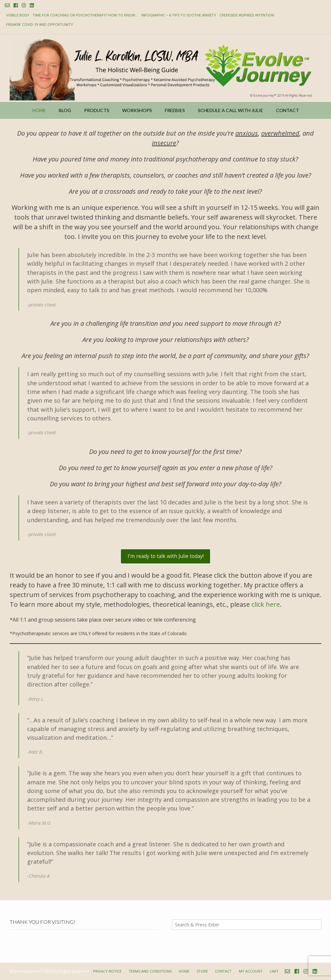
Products (97, 110)
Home (39, 110)
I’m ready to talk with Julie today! (166, 556)
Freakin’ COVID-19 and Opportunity (40, 24)
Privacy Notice (107, 971)
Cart (274, 971)
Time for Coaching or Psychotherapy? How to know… (85, 15)
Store (202, 971)
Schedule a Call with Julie (230, 110)
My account (251, 971)
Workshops (137, 110)
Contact (288, 110)
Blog (65, 110)
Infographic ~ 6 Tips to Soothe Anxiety (179, 15)
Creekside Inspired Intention (247, 15)
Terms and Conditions (150, 971)
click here (266, 604)
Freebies (175, 110)
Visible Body (18, 15)
